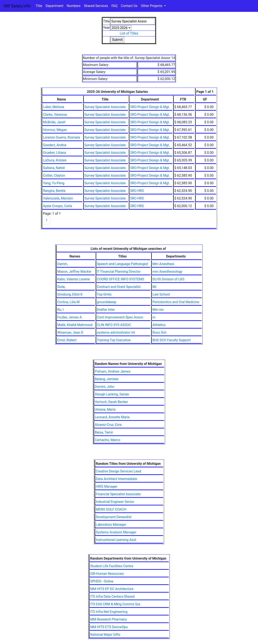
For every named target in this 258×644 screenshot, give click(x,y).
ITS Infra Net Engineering (109, 612)
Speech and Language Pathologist (123, 264)
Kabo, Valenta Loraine (73, 279)
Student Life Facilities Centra (112, 566)
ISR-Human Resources (107, 574)
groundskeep (107, 302)
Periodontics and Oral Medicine (176, 302)
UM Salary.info (17, 6)
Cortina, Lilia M (68, 302)
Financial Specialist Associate (118, 494)
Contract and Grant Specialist (119, 287)
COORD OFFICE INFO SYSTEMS (120, 279)
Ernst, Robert (67, 340)
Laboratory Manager (111, 525)
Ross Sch (159, 332)
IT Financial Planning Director (119, 272)
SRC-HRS (137, 191)
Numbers (74, 6)
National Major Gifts (105, 635)
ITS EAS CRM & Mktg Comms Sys (115, 604)
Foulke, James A (70, 317)
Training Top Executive (114, 340)
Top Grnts (104, 294)
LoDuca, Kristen (55, 160)
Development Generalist (114, 517)
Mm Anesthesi (163, 264)
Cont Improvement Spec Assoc (120, 317)
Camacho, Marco (108, 440)
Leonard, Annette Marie (112, 417)
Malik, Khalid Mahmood (75, 325)
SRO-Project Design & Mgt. (150, 107)
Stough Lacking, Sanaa (112, 394)
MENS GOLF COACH (111, 509)
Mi (154, 287)
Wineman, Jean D (70, 332)
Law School (161, 294)
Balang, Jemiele (107, 379)
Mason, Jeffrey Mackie (74, 272)
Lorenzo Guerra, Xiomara (61, 137)
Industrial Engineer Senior (115, 502)
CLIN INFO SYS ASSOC (114, 325)
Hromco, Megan (55, 130)
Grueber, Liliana (54, 153)
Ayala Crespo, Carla (57, 206)
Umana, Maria (105, 409)
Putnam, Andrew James (113, 371)
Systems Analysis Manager (116, 532)
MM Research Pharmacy (109, 619)
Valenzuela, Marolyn (58, 198)
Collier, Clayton (54, 175)
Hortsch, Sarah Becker (111, 402)
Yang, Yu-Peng (54, 183)
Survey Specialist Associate (105, 107)
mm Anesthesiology (167, 272)
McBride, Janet (54, 122)
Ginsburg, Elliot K (70, 294)
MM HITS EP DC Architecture (112, 589)
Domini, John (105, 387)
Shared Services (96, 6)
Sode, (61, 287)
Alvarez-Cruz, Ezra (108, 425)
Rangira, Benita (54, 191)
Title (39, 6)
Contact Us (129, 6)
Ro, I (60, 310)
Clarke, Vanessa (55, 115)
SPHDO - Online (102, 581)
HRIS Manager (107, 486)
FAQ (115, 6)
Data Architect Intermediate (116, 479)
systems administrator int (116, 332)
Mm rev (158, 310)
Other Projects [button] (152, 6)
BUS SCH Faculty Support (172, 340)
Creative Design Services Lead (118, 471)
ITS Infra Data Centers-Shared (112, 597)
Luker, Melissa (54, 107)
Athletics (159, 325)
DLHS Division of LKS (168, 279)
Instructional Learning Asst (116, 540)
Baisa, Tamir (104, 432)
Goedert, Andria (55, 145)
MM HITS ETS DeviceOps (109, 627)
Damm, (62, 264)
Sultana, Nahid (54, 168)
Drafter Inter (106, 310)
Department (54, 6)
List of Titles (129, 33)
